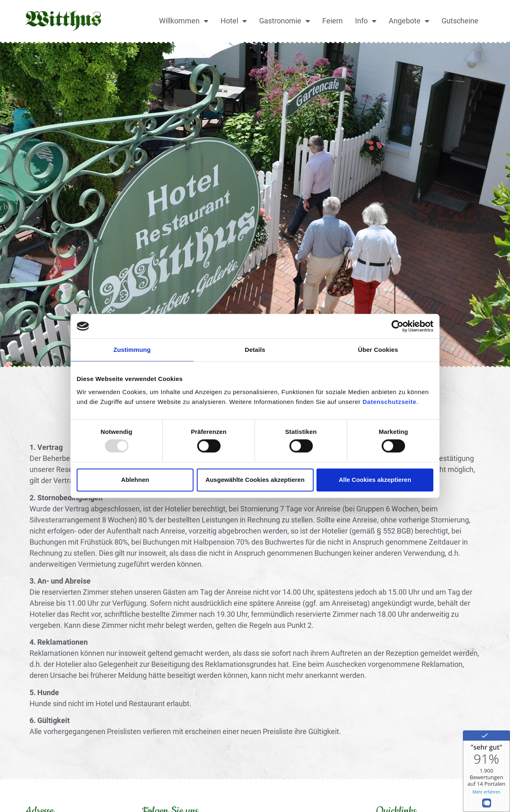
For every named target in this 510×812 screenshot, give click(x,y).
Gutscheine (460, 21)
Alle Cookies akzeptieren (375, 480)
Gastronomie (285, 21)
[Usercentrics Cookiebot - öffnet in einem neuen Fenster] (397, 326)
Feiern (332, 21)
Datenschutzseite (389, 402)
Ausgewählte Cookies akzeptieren (255, 480)
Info (366, 21)
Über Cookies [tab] (378, 350)
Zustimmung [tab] (132, 350)
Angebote (409, 21)
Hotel (234, 21)
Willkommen (184, 21)
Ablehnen (135, 480)
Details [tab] (255, 350)
